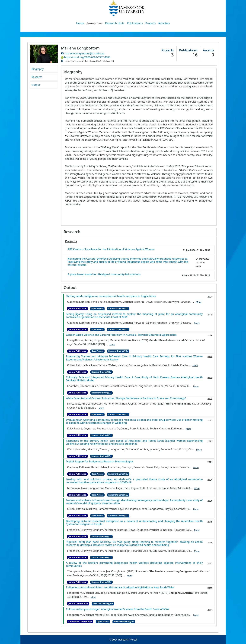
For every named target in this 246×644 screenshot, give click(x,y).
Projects (151, 23)
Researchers (95, 23)
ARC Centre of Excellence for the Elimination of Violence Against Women (111, 249)
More (199, 302)
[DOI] (102, 344)
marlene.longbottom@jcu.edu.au (84, 53)
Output (36, 85)
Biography (38, 69)
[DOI (91, 408)
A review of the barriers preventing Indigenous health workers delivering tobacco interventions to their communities (134, 564)
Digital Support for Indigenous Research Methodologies (100, 462)
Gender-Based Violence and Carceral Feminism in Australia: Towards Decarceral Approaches (121, 335)
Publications (135, 23)
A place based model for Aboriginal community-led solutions (104, 274)
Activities (164, 23)
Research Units (115, 23)
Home (80, 23)
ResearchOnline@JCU (118, 309)
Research (37, 77)
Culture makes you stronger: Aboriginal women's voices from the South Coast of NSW (117, 609)
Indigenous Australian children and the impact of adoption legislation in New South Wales (120, 587)
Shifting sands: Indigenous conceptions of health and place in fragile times (111, 296)
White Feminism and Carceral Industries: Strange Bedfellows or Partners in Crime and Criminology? (126, 398)
